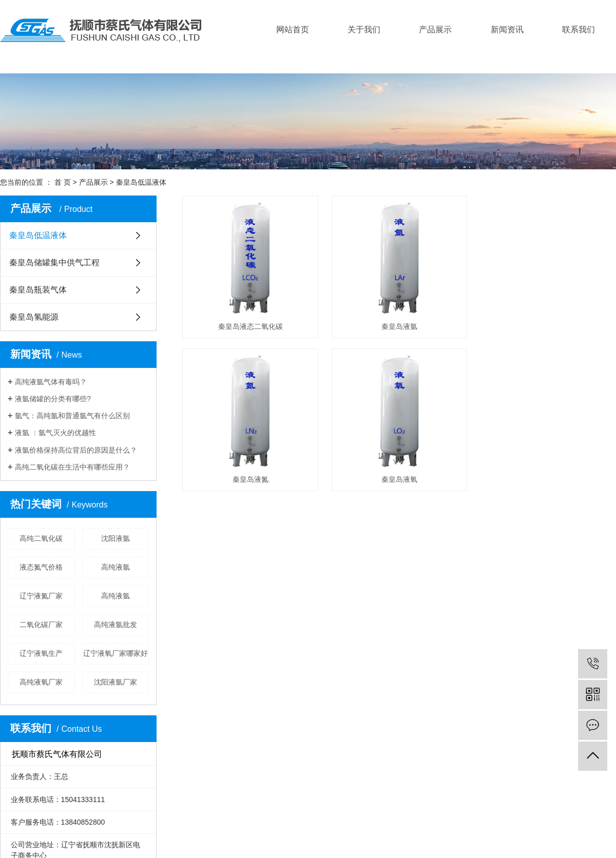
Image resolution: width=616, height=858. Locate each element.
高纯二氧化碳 (41, 538)
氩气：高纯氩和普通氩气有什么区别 (72, 416)
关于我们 (364, 30)
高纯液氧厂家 (41, 682)
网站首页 (293, 30)
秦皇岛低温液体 (141, 182)
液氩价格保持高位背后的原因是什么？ (76, 450)
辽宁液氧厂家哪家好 (115, 653)
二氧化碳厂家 (41, 625)
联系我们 (579, 30)
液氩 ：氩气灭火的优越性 (55, 433)
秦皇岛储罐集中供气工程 (54, 262)
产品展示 (435, 30)
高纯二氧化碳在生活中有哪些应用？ (72, 467)
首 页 (63, 182)
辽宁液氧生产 (41, 653)
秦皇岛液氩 (404, 329)
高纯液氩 (115, 567)
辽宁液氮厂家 (41, 596)
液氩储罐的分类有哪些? (53, 399)
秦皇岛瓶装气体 (38, 290)
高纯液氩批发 (115, 625)
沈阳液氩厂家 (115, 682)
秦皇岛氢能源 (34, 317)
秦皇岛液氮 (252, 485)
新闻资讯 (507, 30)
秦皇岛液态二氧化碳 (252, 329)
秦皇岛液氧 (404, 485)
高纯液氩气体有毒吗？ (51, 382)
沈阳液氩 (115, 538)
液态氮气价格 (41, 567)
